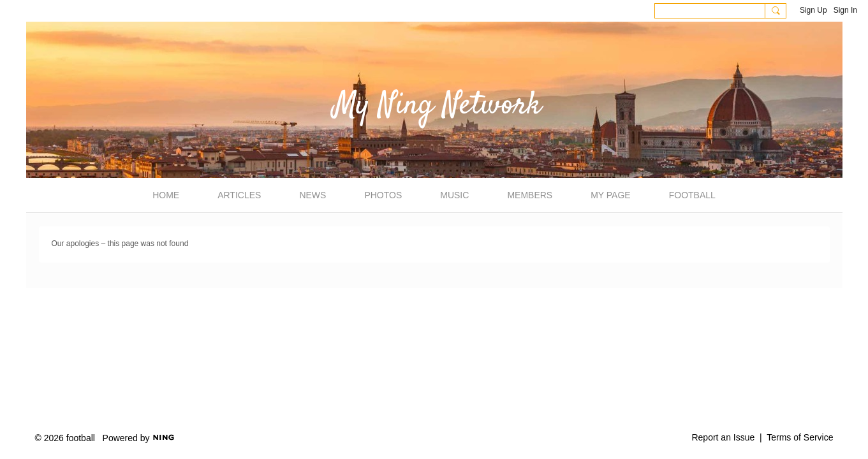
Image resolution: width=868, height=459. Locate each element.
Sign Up (813, 10)
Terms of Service (800, 437)
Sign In (845, 10)
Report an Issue (723, 437)
